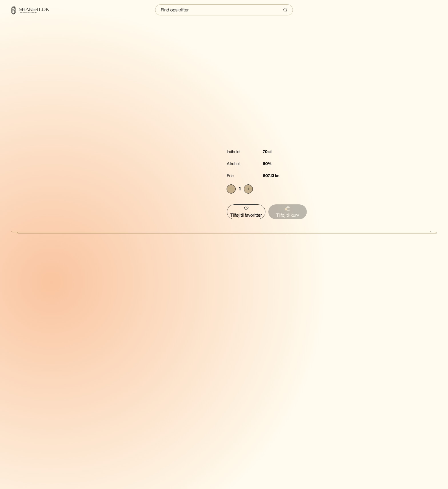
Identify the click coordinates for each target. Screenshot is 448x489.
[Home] (34, 10)
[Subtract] (231, 189)
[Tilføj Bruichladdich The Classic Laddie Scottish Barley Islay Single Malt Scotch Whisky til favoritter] (246, 212)
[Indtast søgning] (224, 10)
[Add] (248, 189)
